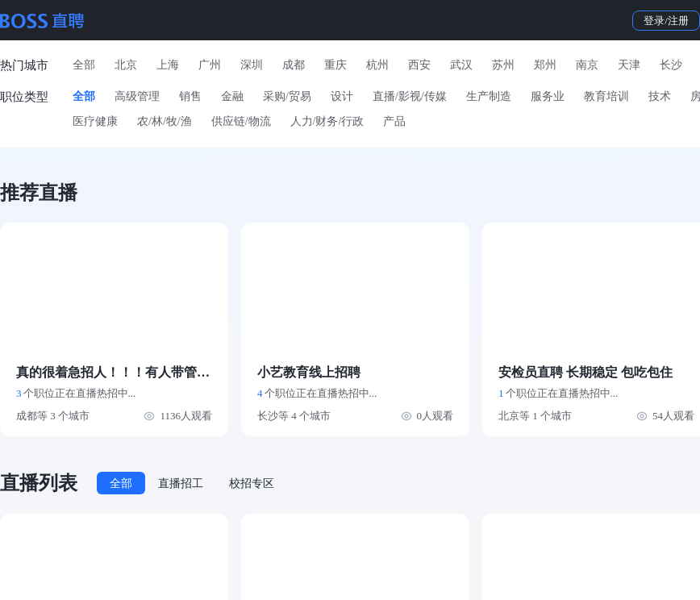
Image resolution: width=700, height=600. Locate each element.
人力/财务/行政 (327, 121)
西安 (419, 65)
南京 (587, 65)
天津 (629, 65)
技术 (660, 96)
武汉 (461, 65)
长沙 (671, 65)
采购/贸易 (287, 96)
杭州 (377, 65)
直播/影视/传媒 (410, 96)
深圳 (252, 65)
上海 (168, 65)
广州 (210, 65)
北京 (126, 65)
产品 (394, 121)
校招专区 (252, 483)
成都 (294, 65)
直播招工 (181, 483)
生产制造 (489, 96)
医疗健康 (95, 121)
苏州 (503, 65)
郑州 (545, 65)
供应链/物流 (241, 121)
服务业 (548, 96)
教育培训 (606, 96)
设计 (342, 96)
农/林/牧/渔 (165, 121)
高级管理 (137, 96)
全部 (84, 65)
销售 (190, 96)
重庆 (335, 65)
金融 (232, 96)
